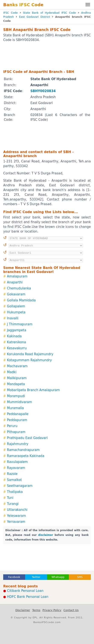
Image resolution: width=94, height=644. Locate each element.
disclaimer (46, 535)
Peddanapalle (18, 414)
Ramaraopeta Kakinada (26, 456)
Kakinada (14, 336)
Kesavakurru (17, 348)
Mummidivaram (20, 402)
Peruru (12, 426)
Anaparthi (15, 282)
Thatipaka (15, 492)
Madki (12, 372)
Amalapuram (17, 276)
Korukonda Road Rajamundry (30, 354)
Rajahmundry (18, 444)
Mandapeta (16, 384)
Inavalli (13, 318)
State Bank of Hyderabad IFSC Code (49, 13)
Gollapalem (16, 306)
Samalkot (14, 480)
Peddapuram (17, 420)
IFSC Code (10, 13)
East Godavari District (34, 17)
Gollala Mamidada (21, 300)
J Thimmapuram (20, 324)
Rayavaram (16, 468)
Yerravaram (16, 522)
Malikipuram (17, 378)
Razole (12, 474)
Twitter (36, 577)
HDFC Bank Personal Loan (28, 597)
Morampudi (16, 396)
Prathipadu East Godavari (27, 438)
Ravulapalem (17, 462)
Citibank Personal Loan (25, 591)
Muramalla (15, 408)
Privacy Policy (52, 610)
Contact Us (71, 610)
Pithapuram (16, 432)
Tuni (10, 498)
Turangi (13, 504)
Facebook (14, 577)
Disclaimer (23, 610)
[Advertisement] (47, 56)
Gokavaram (16, 294)
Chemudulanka (19, 288)
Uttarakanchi (17, 510)
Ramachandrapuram (23, 450)
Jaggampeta (17, 330)
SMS (80, 577)
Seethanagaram (20, 486)
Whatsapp (58, 577)
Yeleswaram (17, 516)
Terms (36, 610)
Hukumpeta (16, 312)
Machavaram (17, 366)
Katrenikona (17, 342)
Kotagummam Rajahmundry (30, 360)
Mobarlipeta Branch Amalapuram (33, 390)
